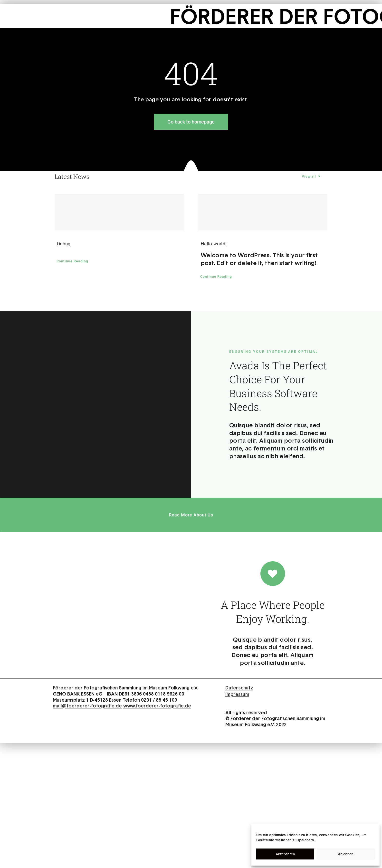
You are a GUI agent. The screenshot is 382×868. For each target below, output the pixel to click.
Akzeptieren (285, 854)
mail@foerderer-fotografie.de (87, 706)
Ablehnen (346, 854)
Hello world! (214, 244)
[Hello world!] (263, 212)
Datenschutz (239, 688)
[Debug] (119, 212)
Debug (64, 244)
